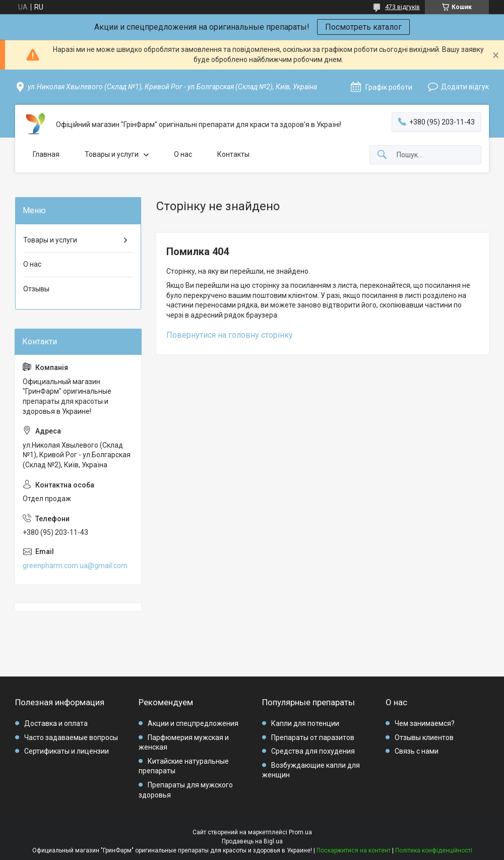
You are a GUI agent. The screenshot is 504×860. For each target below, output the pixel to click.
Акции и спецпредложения (193, 723)
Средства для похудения (313, 751)
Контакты (233, 154)
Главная (46, 154)
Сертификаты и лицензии (67, 751)
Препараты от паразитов (313, 738)
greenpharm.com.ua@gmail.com (75, 566)
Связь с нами (417, 751)
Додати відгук (465, 87)
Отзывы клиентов (424, 738)
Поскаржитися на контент (354, 850)
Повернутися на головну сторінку (230, 335)
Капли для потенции (305, 723)
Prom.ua (300, 832)
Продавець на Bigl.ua (252, 841)
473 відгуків (402, 7)
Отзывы (36, 289)
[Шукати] (382, 155)
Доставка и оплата (56, 723)
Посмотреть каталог (363, 27)
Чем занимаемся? (425, 723)
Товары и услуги (112, 154)
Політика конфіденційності (434, 850)
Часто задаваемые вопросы (71, 738)
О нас (183, 154)
